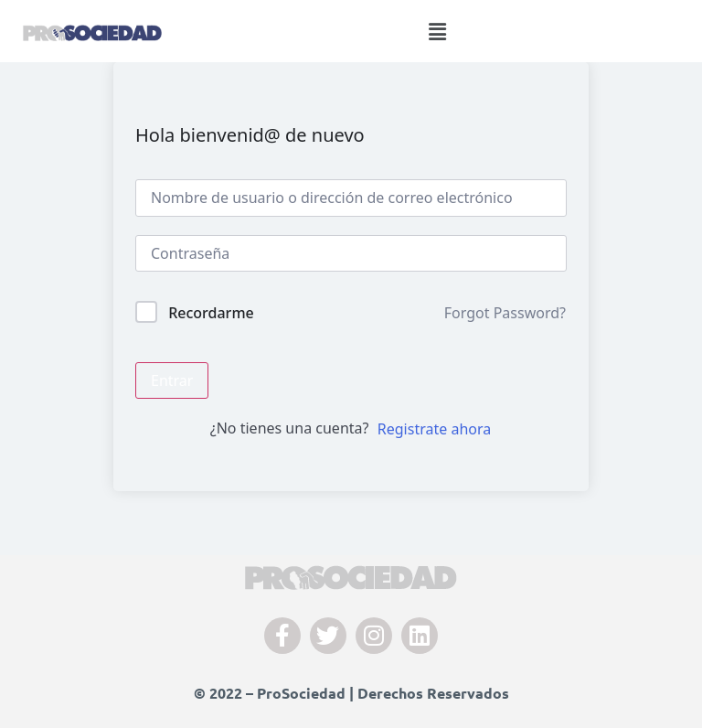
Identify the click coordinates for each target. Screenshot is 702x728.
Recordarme (211, 313)
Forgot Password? (505, 313)
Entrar (172, 380)
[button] (438, 31)
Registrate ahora (434, 429)
